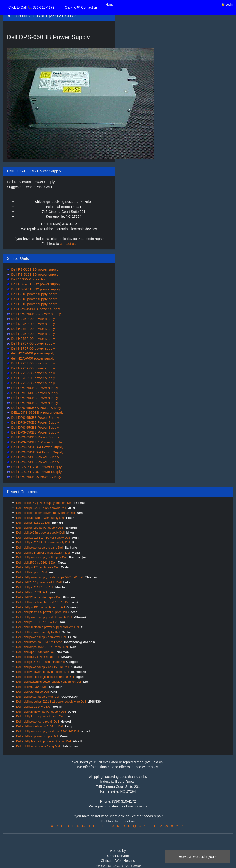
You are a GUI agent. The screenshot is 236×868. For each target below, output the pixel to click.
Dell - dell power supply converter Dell (41, 637)
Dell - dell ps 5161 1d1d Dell (35, 587)
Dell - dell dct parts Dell (32, 572)
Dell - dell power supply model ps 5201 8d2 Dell (48, 731)
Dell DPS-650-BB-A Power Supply (37, 447)
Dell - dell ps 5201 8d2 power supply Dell (43, 542)
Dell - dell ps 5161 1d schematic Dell (40, 662)
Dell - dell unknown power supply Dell (41, 712)
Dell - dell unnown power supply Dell (40, 518)
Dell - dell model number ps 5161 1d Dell (43, 602)
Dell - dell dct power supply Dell (37, 736)
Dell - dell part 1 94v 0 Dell (34, 707)
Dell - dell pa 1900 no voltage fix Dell (40, 607)
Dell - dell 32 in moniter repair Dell (39, 597)
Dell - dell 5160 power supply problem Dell (44, 503)
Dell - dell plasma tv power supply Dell (41, 612)
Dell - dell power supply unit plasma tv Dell (44, 617)
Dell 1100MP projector (28, 279)
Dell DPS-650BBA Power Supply (36, 408)
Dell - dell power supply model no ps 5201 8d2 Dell (50, 577)
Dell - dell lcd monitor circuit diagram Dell (43, 553)
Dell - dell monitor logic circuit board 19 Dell (45, 677)
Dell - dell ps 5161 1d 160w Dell (37, 622)
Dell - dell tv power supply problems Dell (43, 672)
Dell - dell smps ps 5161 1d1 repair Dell (42, 647)
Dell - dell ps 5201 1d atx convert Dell (41, 508)
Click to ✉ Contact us (81, 7)
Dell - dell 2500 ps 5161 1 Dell (36, 562)
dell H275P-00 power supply (32, 353)
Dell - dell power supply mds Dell (38, 697)
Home (110, 5)
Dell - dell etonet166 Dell (32, 692)
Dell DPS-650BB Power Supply (35, 418)
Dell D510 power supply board (34, 294)
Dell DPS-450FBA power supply (35, 309)
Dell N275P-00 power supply (32, 324)
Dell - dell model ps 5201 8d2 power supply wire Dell (51, 701)
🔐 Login (227, 5)
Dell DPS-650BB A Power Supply (36, 442)
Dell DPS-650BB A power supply (35, 314)
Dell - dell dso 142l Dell (31, 592)
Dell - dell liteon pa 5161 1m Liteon (39, 642)
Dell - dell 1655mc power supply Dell (40, 533)
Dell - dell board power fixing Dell (38, 746)
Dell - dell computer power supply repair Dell (46, 513)
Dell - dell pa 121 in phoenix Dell (38, 567)
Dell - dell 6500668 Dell (32, 687)
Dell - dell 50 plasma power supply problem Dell (48, 627)
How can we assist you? (197, 857)
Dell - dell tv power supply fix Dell (38, 632)
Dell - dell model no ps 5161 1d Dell (40, 726)
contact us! (68, 244)
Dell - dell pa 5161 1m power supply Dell (43, 538)
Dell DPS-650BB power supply (34, 388)
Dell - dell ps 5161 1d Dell (33, 523)
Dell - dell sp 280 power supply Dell (40, 528)
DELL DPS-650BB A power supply (37, 412)
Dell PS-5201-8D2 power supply (35, 284)
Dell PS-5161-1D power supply (34, 269)
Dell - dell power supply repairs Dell (40, 548)
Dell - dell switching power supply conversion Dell (49, 682)
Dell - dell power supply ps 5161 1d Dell (42, 667)
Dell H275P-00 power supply (32, 319)
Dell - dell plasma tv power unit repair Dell (44, 741)
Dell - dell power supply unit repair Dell (42, 557)
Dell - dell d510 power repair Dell (38, 657)
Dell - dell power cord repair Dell (37, 722)
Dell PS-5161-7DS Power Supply (36, 467)
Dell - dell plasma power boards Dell (40, 716)
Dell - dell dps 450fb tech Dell (36, 652)
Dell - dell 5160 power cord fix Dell (39, 582)
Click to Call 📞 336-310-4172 (31, 7)
